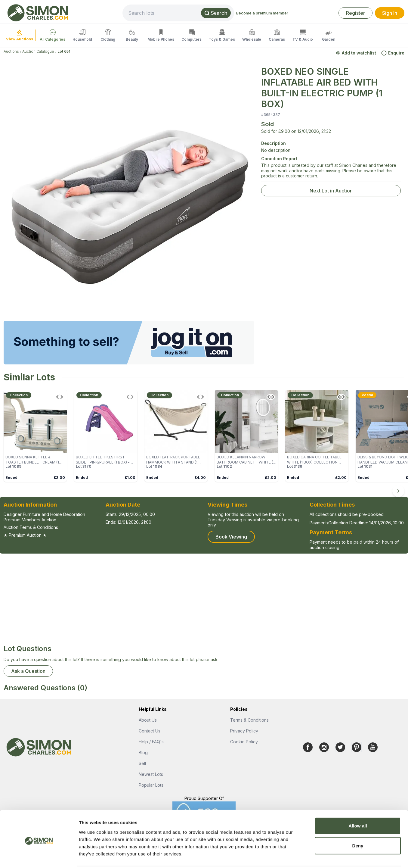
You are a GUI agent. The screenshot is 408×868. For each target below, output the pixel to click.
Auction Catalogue (38, 51)
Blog (143, 752)
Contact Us (150, 731)
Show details (316, 856)
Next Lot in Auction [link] (331, 191)
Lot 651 (64, 51)
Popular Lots (151, 785)
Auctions (11, 51)
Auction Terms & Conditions (31, 527)
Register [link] (355, 13)
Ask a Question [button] (28, 671)
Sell (142, 763)
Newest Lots (151, 774)
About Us (148, 720)
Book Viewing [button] (231, 537)
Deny (358, 824)
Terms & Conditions (249, 720)
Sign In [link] (390, 13)
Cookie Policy (244, 742)
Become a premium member (282, 13)
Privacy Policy (244, 731)
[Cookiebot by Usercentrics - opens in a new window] (39, 856)
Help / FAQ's (151, 742)
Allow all (358, 804)
